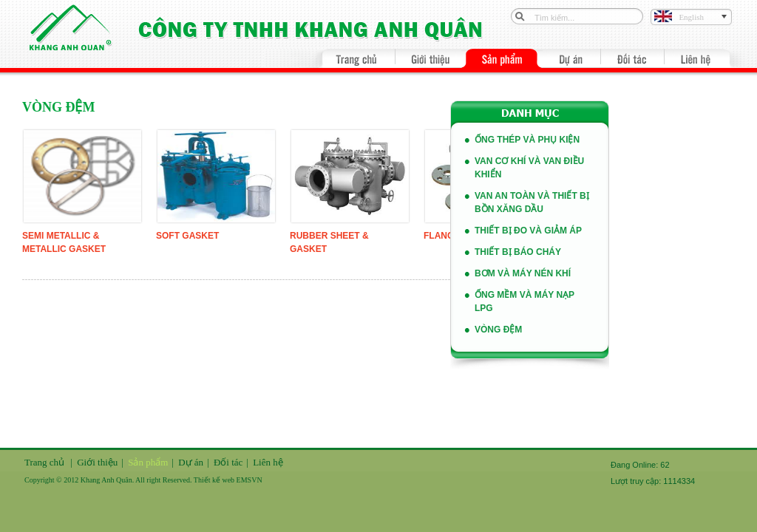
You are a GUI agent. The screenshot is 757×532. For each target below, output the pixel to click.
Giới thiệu (97, 462)
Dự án (191, 462)
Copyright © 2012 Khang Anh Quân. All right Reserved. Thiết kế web (130, 480)
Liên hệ (268, 462)
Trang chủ (44, 462)
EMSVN (249, 480)
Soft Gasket (187, 236)
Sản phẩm (148, 462)
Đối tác (228, 462)
